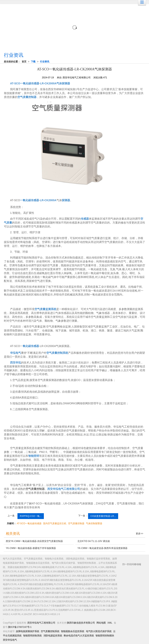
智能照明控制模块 (105, 636)
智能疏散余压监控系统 (73, 631)
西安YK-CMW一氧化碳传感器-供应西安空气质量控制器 (34, 541)
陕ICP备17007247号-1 (20, 627)
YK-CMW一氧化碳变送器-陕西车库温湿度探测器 (102, 548)
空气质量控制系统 (50, 631)
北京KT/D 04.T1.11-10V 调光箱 (94, 541)
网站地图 (101, 623)
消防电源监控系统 (53, 636)
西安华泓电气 (10, 640)
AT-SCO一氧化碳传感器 (29, 523)
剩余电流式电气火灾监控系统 (79, 636)
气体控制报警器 (94, 523)
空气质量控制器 (76, 523)
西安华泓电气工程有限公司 (41, 623)
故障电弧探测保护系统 (28, 631)
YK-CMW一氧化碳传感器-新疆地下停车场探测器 (31, 548)
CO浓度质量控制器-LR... (103, 516)
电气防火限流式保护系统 (99, 631)
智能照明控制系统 (32, 636)
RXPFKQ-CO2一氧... (31, 516)
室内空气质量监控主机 (55, 523)
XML (110, 623)
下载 (33, 62)
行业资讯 (45, 62)
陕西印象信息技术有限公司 (81, 623)
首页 (24, 62)
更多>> (139, 534)
